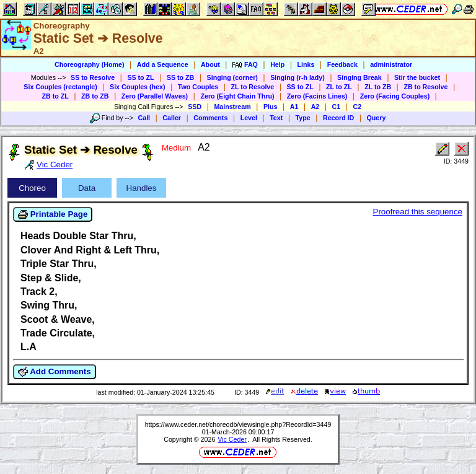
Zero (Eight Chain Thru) (237, 96)
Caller (172, 118)
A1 (294, 107)
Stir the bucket (417, 77)
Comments (210, 118)
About (210, 64)
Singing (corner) (232, 77)
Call (144, 118)
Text (276, 118)
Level (249, 118)
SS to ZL (140, 77)
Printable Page (53, 214)
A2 (315, 107)
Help (277, 64)
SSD (195, 107)
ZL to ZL (339, 87)
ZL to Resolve (253, 87)
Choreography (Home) (90, 64)
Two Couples (198, 87)
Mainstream (232, 107)
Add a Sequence (163, 64)
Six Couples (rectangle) (60, 87)
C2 (357, 107)
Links (306, 64)
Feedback (342, 64)
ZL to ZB (378, 87)
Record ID (338, 118)
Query (377, 118)
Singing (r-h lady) (297, 77)
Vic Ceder (232, 439)
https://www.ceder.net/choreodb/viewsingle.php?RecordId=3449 (238, 424)
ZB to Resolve (425, 87)
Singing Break (359, 77)
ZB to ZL (55, 96)
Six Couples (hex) (137, 87)
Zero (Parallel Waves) (155, 96)
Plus (271, 107)
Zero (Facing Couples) (395, 96)
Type (303, 118)
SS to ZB (180, 77)
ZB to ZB (95, 96)
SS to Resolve (93, 77)
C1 (337, 107)
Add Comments (55, 372)
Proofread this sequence (418, 212)
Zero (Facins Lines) (317, 96)
